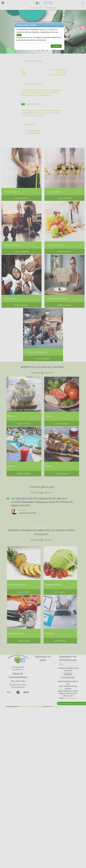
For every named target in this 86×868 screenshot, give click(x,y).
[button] (56, 46)
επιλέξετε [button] (29, 37)
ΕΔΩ (19, 35)
